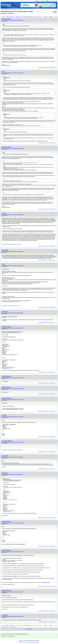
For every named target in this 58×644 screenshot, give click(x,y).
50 (34, 17)
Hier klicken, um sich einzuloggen (8, 636)
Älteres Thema (13, 627)
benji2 (4, 213)
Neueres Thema (5, 627)
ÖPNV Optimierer (7, 327)
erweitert (55, 13)
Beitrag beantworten (44, 67)
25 (32, 17)
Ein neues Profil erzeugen (53, 1)
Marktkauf (11, 13)
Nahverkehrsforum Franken (10, 9)
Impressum (21, 641)
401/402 (5, 415)
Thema (17, 9)
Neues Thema (20, 17)
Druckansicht (29, 629)
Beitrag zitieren (53, 67)
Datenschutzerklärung (29, 641)
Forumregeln (36, 641)
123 (4, 72)
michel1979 (6, 456)
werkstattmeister (7, 19)
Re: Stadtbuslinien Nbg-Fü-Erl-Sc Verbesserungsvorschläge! (12, 20)
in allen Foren (39, 17)
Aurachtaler (6, 250)
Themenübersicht (11, 17)
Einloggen (44, 1)
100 (35, 17)
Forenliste (4, 17)
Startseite (3, 9)
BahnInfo (38, 642)
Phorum (23, 642)
